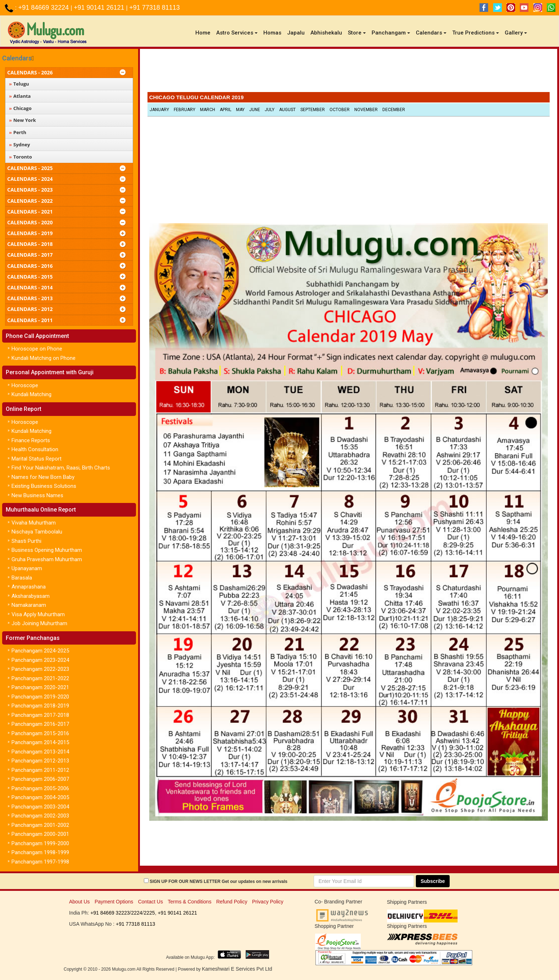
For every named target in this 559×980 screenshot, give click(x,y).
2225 (149, 913)
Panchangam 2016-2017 (40, 724)
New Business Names (37, 495)
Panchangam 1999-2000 (40, 843)
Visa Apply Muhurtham (38, 614)
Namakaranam (29, 605)
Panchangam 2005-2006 (40, 788)
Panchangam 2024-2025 (40, 651)
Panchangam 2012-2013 (40, 761)
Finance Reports (31, 440)
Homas (272, 33)
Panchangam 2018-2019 (40, 706)
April (226, 110)
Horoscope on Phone (37, 349)
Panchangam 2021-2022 (40, 678)
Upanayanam (27, 568)
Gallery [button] (516, 33)
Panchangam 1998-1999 (40, 852)
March (208, 110)
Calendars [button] (431, 33)
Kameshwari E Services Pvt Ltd (237, 969)
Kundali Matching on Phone (44, 358)
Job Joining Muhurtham (39, 623)
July (270, 110)
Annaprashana (29, 587)
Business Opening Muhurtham (47, 550)
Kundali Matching (31, 394)
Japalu (296, 33)
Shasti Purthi (26, 541)
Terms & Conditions (189, 902)
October (340, 110)
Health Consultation (35, 449)
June (255, 110)
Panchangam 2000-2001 (40, 834)
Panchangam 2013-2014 (40, 752)
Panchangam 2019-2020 (40, 697)
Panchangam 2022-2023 (40, 669)
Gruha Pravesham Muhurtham (47, 559)
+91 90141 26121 (100, 8)
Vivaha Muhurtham (34, 523)
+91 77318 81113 (154, 8)
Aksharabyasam (31, 596)
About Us (79, 902)
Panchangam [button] (391, 33)
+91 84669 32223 (110, 913)
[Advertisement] (349, 72)
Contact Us (151, 902)
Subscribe (433, 881)
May (240, 110)
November (366, 110)
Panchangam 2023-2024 (40, 660)
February (185, 110)
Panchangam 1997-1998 (40, 862)
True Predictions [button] (476, 33)
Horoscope (25, 385)
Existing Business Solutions (44, 486)
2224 (137, 913)
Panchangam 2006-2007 (40, 779)
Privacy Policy (268, 902)
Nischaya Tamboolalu (37, 532)
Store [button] (357, 33)
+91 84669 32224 (45, 8)
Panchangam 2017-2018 (40, 715)
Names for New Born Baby (43, 477)
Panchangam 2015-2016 (40, 733)
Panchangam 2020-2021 (40, 687)
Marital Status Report (37, 459)
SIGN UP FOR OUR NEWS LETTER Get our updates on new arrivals (219, 881)
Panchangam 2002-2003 (40, 816)
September (313, 110)
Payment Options (114, 902)
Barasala (22, 578)
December (394, 110)
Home (204, 33)
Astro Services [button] (237, 33)
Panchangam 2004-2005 (40, 797)
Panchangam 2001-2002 (40, 825)
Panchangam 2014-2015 (40, 742)
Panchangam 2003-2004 (40, 807)
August (287, 110)
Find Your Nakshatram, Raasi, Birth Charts (61, 468)
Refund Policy (232, 902)
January (159, 110)
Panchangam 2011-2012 (40, 770)
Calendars (17, 58)
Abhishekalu (326, 33)
